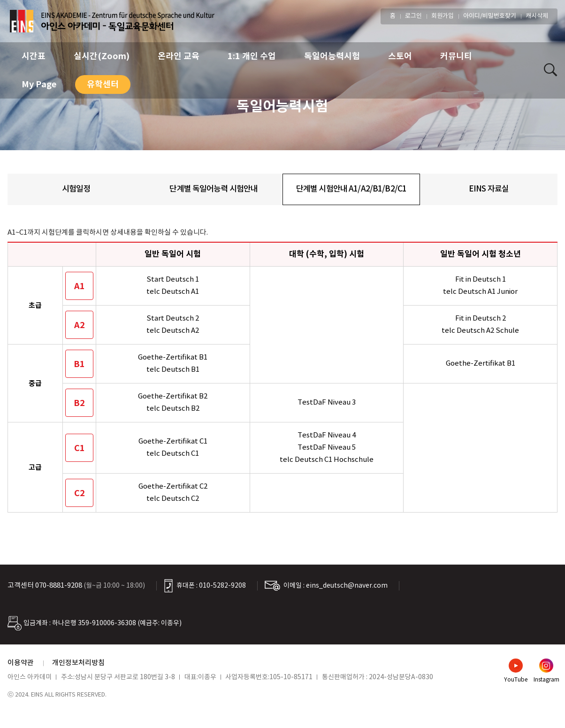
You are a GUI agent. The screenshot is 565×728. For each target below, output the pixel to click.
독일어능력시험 (332, 56)
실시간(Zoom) (102, 56)
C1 (80, 448)
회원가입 (443, 16)
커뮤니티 (456, 56)
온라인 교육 (179, 56)
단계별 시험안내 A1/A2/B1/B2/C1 (351, 189)
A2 (80, 325)
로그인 (413, 16)
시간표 (34, 56)
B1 (79, 364)
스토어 (400, 56)
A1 (80, 286)
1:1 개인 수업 (252, 56)
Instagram (546, 680)
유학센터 (103, 84)
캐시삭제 (537, 16)
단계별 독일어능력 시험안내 (214, 189)
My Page (39, 84)
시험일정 (76, 189)
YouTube (516, 680)
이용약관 (21, 663)
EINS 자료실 (489, 189)
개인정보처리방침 (78, 663)
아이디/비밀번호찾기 (490, 16)
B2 (79, 403)
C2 (80, 493)
